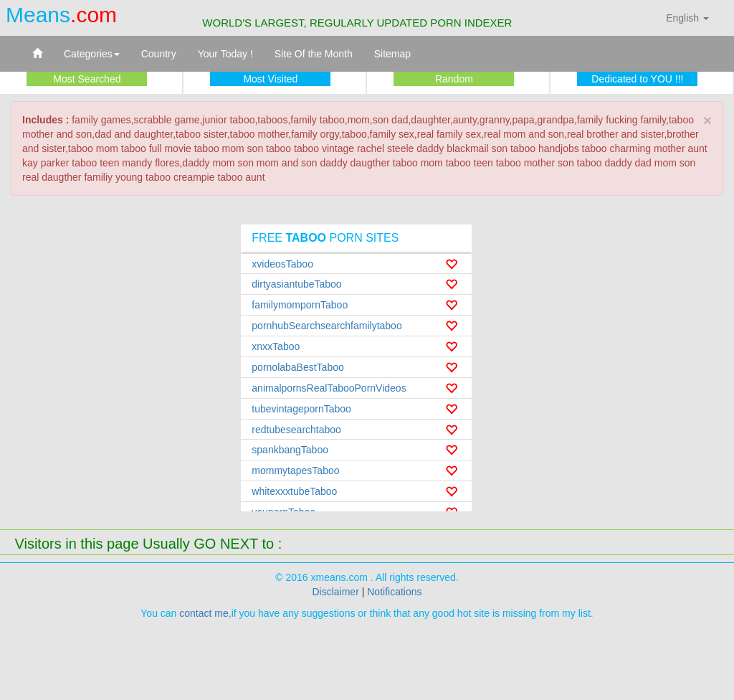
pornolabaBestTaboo (297, 367)
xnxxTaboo (276, 346)
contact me (204, 613)
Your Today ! (225, 54)
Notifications (394, 592)
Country (159, 54)
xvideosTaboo (282, 264)
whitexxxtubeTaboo (294, 491)
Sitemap (392, 54)
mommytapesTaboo (295, 470)
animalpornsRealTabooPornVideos (329, 388)
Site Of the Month (314, 54)
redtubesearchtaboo (296, 430)
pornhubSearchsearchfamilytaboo (327, 326)
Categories (92, 54)
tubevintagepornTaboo (301, 409)
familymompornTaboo (300, 305)
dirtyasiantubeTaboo (296, 284)
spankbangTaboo (290, 450)
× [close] (707, 120)
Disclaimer (335, 592)
